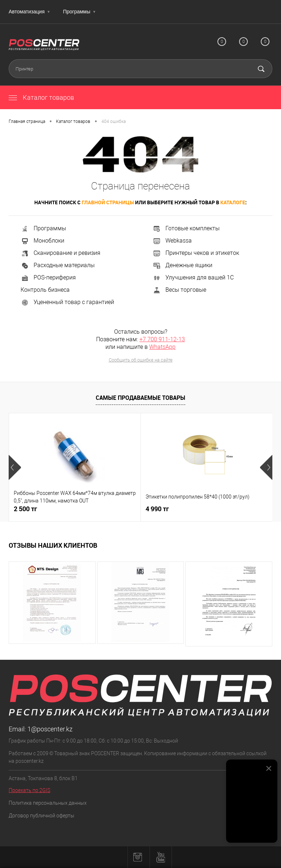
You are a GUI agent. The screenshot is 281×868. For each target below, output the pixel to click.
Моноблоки (42, 241)
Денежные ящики (182, 265)
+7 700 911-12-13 (162, 339)
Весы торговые (179, 290)
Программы (79, 12)
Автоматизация (29, 12)
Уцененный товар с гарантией (67, 302)
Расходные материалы (58, 265)
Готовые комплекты (186, 228)
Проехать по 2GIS (29, 790)
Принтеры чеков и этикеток (196, 253)
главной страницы (108, 202)
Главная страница (27, 121)
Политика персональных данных (48, 803)
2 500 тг (25, 509)
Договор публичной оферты (42, 816)
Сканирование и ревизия (60, 253)
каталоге (233, 202)
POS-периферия (48, 277)
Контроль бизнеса (45, 290)
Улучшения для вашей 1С (193, 277)
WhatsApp (162, 347)
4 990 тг (157, 509)
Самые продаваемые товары (140, 398)
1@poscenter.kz (50, 729)
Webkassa (172, 241)
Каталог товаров (41, 97)
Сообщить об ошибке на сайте (141, 360)
